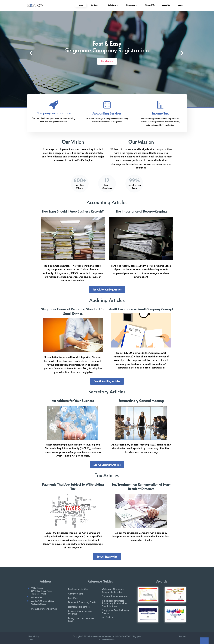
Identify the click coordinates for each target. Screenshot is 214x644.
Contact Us (150, 5)
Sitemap (183, 636)
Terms (30, 640)
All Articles (108, 617)
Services (94, 5)
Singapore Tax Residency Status (116, 612)
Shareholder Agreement (115, 596)
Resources (130, 5)
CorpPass (73, 598)
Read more (107, 61)
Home (80, 5)
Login (180, 5)
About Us (166, 5)
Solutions (112, 5)
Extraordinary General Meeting (141, 401)
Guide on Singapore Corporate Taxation (113, 591)
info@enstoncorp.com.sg (44, 609)
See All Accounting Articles (107, 289)
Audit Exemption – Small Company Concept (141, 309)
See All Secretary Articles (107, 465)
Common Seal (76, 593)
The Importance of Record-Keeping (141, 211)
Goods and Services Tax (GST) (81, 619)
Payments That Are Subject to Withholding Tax (73, 486)
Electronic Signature (79, 607)
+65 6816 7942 (37, 597)
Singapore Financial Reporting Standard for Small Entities (73, 311)
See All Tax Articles (107, 557)
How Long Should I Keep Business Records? (73, 211)
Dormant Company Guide (82, 602)
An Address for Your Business (73, 401)
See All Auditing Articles (107, 381)
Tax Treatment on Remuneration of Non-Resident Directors (141, 486)
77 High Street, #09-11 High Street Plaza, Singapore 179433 (41, 591)
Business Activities (78, 589)
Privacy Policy (33, 636)
